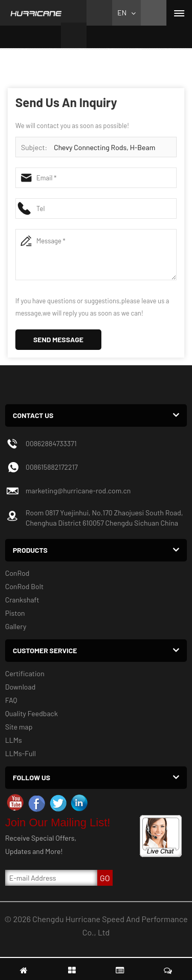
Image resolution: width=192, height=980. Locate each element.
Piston (15, 613)
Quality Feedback (31, 713)
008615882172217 (52, 467)
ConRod (17, 573)
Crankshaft (22, 600)
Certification (25, 673)
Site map (19, 727)
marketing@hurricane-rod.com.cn (78, 491)
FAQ (11, 700)
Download (20, 687)
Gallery (16, 626)
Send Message (58, 339)
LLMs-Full (20, 753)
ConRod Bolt (24, 586)
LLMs (14, 740)
